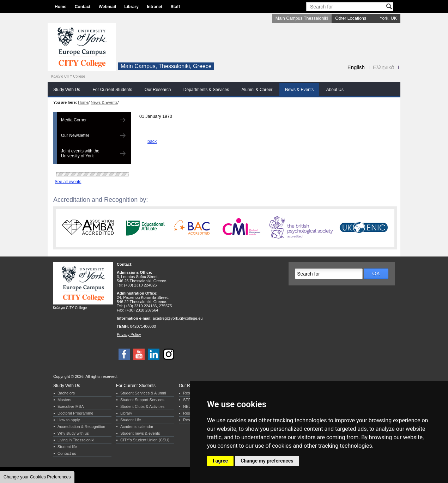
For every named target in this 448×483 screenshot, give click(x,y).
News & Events (299, 90)
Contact (83, 7)
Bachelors (66, 393)
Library (131, 7)
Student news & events (140, 433)
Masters (64, 400)
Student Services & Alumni (143, 393)
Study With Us (67, 90)
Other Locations (351, 18)
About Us (335, 90)
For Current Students (112, 90)
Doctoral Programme (75, 413)
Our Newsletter (75, 135)
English (356, 67)
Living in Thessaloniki (76, 440)
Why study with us (73, 433)
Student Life (131, 420)
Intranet (155, 7)
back (152, 141)
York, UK (388, 18)
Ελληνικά (383, 67)
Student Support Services (142, 400)
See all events (68, 182)
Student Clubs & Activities (142, 406)
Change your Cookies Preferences (37, 477)
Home (60, 7)
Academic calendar (137, 427)
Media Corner (74, 120)
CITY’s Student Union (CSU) (145, 440)
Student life (67, 447)
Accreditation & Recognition (81, 427)
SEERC (190, 400)
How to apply (69, 420)
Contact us (67, 453)
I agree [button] (220, 461)
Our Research (158, 90)
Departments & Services (206, 90)
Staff (175, 7)
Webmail (107, 7)
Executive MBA (71, 406)
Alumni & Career (257, 90)
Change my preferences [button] (267, 461)
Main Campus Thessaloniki (302, 18)
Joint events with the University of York (80, 153)
